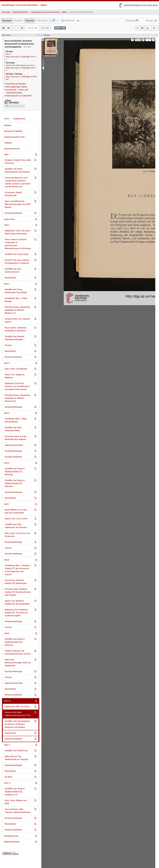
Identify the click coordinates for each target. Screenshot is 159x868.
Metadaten (7, 21)
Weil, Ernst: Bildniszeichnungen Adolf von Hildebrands (18, 663)
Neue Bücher (10, 278)
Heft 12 (7, 783)
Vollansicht (68, 21)
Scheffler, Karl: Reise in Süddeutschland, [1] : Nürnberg (15, 472)
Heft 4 (7, 363)
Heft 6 (7, 463)
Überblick (19, 21)
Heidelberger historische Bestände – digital (24, 5)
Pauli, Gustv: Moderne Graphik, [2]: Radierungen (16, 582)
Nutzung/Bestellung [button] (15, 106)
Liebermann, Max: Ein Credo (17, 707)
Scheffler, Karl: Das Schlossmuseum (13, 270)
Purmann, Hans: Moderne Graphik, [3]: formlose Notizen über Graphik (18, 592)
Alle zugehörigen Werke (17, 87)
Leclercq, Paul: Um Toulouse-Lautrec (17, 320)
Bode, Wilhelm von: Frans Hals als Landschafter (16, 511)
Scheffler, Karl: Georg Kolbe (17, 254)
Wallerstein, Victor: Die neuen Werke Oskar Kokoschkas (18, 232)
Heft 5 (7, 413)
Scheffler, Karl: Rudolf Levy (16, 751)
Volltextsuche (19, 119)
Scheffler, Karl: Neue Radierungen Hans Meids (16, 291)
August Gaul (9, 219)
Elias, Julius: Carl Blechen (16, 369)
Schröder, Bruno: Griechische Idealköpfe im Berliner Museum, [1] (17, 310)
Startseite (6, 12)
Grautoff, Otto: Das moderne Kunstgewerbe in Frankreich (17, 262)
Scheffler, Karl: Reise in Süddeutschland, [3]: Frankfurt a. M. (15, 792)
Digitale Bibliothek (20, 12)
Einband (8, 125)
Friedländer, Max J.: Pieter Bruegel (16, 300)
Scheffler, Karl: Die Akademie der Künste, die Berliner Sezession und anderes (17, 724)
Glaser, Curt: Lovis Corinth (16, 519)
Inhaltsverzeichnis (12, 149)
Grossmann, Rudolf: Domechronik (13, 194)
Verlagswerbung (11, 836)
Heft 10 (7, 701)
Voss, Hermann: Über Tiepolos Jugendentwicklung (17, 811)
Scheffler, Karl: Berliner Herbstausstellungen (15, 338)
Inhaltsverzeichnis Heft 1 (15, 137)
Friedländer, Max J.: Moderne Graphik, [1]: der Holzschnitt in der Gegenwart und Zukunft (17, 570)
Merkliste (132, 21)
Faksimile (30, 21)
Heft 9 (7, 633)
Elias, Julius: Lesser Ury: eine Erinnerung (17, 535)
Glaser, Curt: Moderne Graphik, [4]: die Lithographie (17, 602)
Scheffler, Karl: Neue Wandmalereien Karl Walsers (17, 170)
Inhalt (7, 119)
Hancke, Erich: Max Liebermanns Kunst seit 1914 (18, 714)
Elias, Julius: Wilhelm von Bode (16, 802)
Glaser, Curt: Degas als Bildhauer (15, 376)
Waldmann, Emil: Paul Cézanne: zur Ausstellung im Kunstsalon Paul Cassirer (17, 386)
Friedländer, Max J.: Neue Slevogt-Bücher (16, 420)
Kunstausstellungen (13, 213)
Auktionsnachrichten (14, 445)
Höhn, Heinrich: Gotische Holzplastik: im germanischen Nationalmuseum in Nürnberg (18, 244)
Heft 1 (7, 155)
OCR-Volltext (42, 21)
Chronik (8, 345)
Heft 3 (7, 284)
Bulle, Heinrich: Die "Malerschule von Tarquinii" (17, 758)
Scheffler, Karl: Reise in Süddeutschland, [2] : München (15, 483)
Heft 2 (7, 225)
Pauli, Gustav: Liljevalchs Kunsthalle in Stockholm (16, 329)
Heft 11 (7, 745)
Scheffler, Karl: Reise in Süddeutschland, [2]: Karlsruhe (15, 642)
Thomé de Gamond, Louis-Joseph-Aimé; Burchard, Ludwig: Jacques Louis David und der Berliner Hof (18, 182)
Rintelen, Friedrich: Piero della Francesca (18, 162)
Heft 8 (7, 560)
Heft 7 (7, 504)
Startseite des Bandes (16, 84)
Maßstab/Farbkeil (12, 842)
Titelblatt (8, 143)
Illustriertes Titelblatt (13, 131)
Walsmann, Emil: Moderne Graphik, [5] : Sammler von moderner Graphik (16, 613)
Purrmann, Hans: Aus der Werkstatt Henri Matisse (16, 438)
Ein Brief (8, 777)
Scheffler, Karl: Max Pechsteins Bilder (13, 429)
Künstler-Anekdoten (13, 357)
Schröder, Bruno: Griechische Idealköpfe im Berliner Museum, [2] (17, 398)
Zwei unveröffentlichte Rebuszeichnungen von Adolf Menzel (18, 204)
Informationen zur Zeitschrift (19, 96)
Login (149, 21)
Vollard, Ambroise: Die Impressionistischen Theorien (18, 652)
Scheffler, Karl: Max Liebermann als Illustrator (16, 526)
